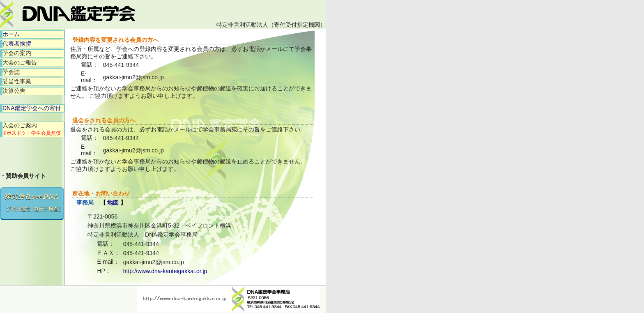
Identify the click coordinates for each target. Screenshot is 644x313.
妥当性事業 (17, 81)
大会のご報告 (20, 62)
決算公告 (14, 91)
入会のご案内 (32, 129)
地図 (113, 203)
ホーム (11, 34)
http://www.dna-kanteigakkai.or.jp (165, 271)
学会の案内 (17, 53)
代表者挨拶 (17, 44)
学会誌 (11, 72)
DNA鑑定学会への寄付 (32, 108)
